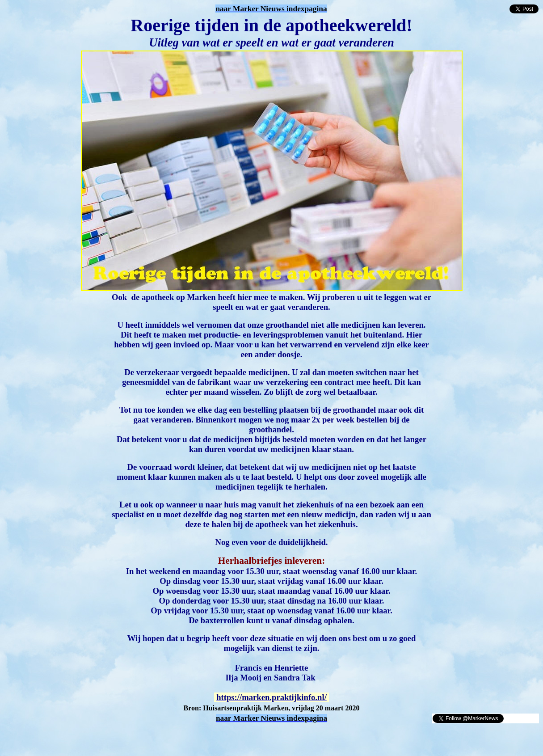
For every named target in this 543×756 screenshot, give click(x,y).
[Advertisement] (108, 737)
